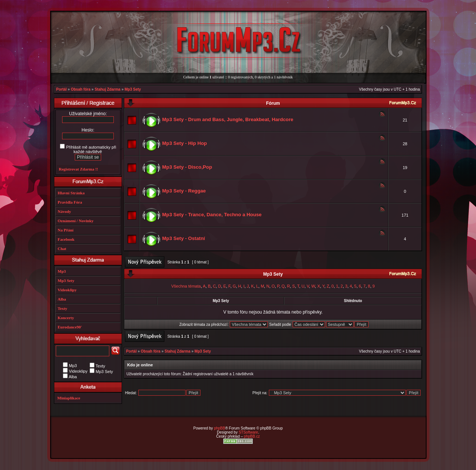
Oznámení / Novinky (76, 221)
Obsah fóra (81, 89)
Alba (62, 299)
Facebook (66, 239)
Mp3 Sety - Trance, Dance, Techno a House (212, 215)
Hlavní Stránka (71, 193)
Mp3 (62, 271)
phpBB (219, 428)
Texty (62, 308)
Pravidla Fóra (70, 202)
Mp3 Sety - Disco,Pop (187, 167)
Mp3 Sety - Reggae (184, 191)
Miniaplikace (69, 398)
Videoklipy (67, 290)
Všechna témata (186, 286)
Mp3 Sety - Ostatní (184, 238)
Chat (62, 249)
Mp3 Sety (133, 89)
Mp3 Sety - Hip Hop (184, 143)
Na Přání (65, 230)
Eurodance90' (70, 327)
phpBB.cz (252, 436)
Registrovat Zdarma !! (78, 169)
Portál (61, 89)
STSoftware (248, 432)
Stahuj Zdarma (107, 89)
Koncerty (66, 318)
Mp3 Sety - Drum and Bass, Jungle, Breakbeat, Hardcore (228, 119)
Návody (64, 211)
